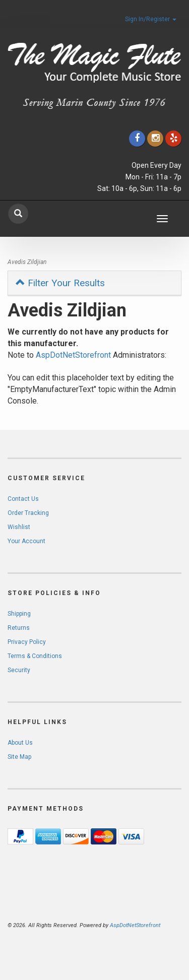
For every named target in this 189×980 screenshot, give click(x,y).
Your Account (26, 541)
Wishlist (19, 527)
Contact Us (23, 499)
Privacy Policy (27, 642)
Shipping (19, 614)
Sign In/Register (151, 19)
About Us (20, 743)
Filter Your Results (60, 283)
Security (19, 670)
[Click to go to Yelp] (173, 138)
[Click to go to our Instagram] (155, 138)
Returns (19, 628)
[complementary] (116, 925)
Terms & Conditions (35, 656)
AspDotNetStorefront (73, 355)
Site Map (19, 757)
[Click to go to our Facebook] (137, 138)
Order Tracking (28, 513)
